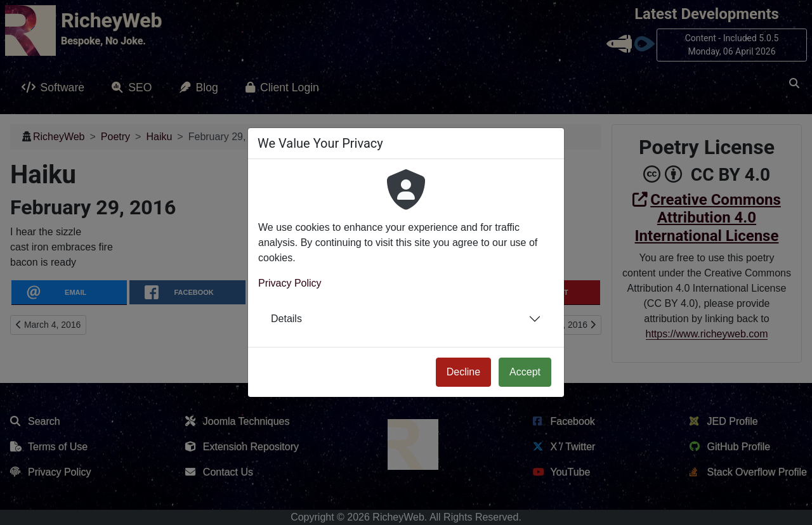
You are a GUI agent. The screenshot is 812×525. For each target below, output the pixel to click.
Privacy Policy (290, 283)
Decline (463, 372)
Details (286, 319)
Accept (525, 372)
